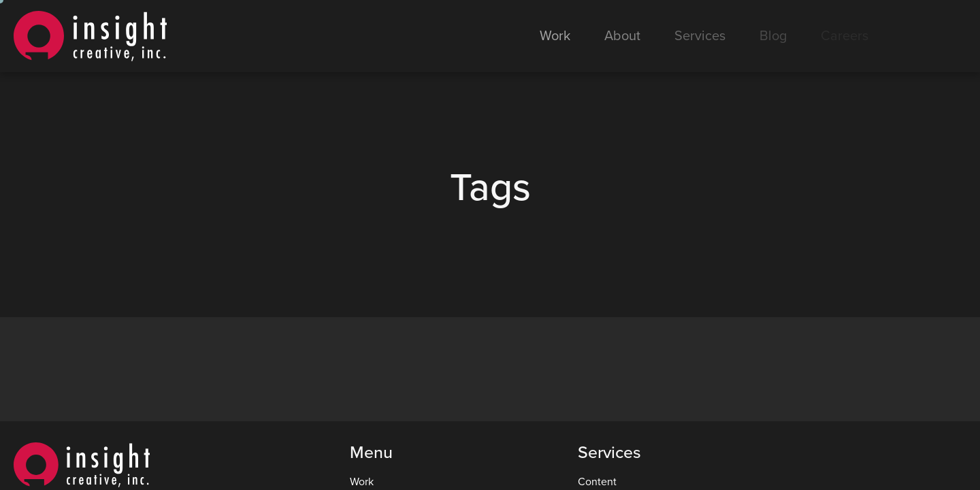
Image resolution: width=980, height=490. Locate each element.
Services (700, 36)
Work (555, 36)
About (622, 36)
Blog (773, 36)
